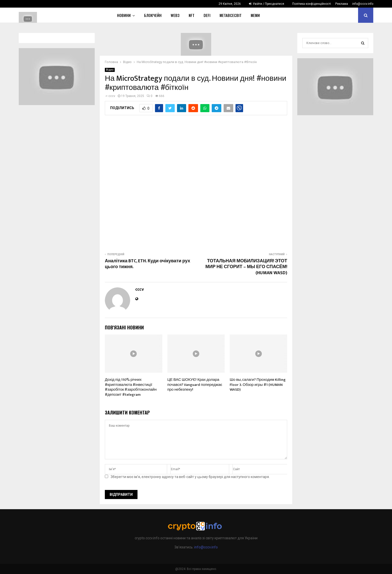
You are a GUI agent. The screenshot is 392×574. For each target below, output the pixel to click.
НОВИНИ (124, 15)
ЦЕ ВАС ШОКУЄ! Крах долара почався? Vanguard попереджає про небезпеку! (195, 385)
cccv (112, 96)
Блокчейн (153, 15)
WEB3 (175, 15)
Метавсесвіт (231, 15)
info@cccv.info (363, 4)
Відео (110, 70)
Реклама (342, 4)
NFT (192, 15)
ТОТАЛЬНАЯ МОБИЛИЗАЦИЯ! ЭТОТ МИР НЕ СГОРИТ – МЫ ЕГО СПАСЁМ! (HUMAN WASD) (246, 267)
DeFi (207, 15)
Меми (255, 15)
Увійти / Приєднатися (267, 4)
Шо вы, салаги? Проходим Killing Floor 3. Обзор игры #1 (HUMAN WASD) (258, 385)
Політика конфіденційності (312, 4)
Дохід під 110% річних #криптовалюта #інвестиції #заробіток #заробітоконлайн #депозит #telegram (131, 387)
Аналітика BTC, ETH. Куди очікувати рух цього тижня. (148, 264)
